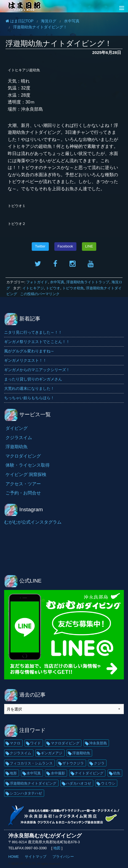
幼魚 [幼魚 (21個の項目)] (117, 773)
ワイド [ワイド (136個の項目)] (35, 743)
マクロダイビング (23, 456)
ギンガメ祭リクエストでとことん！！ (37, 342)
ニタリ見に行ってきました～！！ (33, 332)
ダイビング (17, 428)
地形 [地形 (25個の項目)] (13, 773)
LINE (89, 246)
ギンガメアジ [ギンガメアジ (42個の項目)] (52, 753)
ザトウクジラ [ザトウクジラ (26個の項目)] (73, 763)
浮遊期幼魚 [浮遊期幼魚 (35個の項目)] (81, 753)
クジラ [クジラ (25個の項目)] (99, 763)
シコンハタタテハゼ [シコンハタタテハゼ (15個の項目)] (26, 793)
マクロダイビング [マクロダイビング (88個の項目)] (65, 743)
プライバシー (63, 857)
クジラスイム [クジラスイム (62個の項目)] (20, 753)
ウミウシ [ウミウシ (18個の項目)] (108, 783)
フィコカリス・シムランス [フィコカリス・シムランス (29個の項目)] (31, 763)
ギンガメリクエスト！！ (25, 360)
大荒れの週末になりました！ (29, 388)
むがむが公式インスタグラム (33, 522)
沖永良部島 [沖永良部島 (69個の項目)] (98, 743)
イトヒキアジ (33, 288)
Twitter (40, 246)
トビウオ (53, 288)
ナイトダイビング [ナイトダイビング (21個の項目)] (89, 773)
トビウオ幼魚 (73, 288)
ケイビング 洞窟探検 (26, 474)
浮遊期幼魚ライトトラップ (88, 282)
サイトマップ (36, 857)
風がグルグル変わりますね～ (29, 351)
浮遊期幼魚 (17, 447)
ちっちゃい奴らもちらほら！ (29, 398)
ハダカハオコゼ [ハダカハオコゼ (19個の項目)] (78, 783)
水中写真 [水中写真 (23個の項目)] (34, 773)
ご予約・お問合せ (23, 493)
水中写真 (57, 282)
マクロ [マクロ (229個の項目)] (15, 743)
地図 (57, 848)
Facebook (65, 246)
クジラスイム (19, 438)
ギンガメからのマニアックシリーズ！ (37, 370)
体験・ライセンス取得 (28, 465)
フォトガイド (37, 282)
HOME (14, 857)
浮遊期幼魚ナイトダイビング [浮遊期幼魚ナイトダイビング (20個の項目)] (33, 783)
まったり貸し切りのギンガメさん (33, 379)
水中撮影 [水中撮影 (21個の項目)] (58, 773)
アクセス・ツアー (23, 484)
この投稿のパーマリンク (40, 294)
